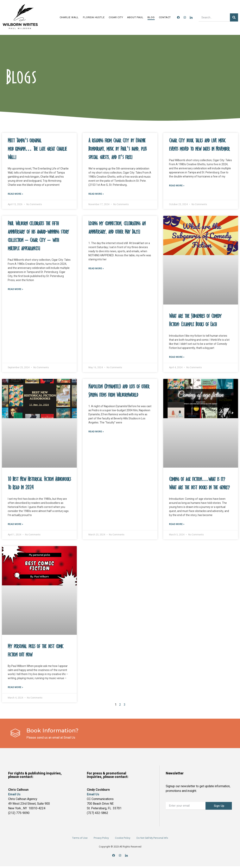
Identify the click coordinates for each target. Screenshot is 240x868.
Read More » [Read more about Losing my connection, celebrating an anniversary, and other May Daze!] (96, 269)
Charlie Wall (69, 17)
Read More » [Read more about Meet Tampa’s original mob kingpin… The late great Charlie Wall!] (15, 194)
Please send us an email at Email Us (51, 739)
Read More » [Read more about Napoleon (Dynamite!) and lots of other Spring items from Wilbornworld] (96, 433)
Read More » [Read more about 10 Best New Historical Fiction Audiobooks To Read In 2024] (15, 525)
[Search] (234, 17)
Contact (165, 17)
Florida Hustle (94, 17)
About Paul (135, 17)
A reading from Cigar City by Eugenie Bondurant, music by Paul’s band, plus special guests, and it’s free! (118, 149)
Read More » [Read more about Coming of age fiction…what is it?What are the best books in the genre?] (177, 525)
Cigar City (116, 17)
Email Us (93, 796)
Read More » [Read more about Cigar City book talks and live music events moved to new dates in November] (177, 186)
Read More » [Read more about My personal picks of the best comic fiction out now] (15, 689)
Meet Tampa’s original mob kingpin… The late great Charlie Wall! (37, 149)
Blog (151, 17)
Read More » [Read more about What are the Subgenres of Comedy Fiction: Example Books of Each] (177, 358)
